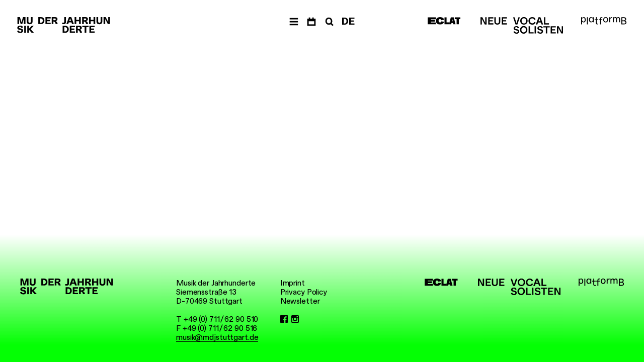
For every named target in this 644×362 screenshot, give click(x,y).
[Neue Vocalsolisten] (522, 25)
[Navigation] (294, 22)
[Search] (329, 22)
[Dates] (311, 22)
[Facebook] (284, 319)
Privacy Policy (304, 292)
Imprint (293, 283)
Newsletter (300, 301)
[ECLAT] (444, 21)
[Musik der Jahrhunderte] (64, 25)
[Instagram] (295, 319)
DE (348, 21)
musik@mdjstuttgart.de (217, 337)
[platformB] (604, 21)
